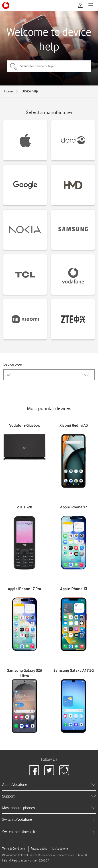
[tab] (49, 820)
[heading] (49, 785)
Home (9, 91)
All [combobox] (9, 375)
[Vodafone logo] (6, 5)
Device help (30, 91)
